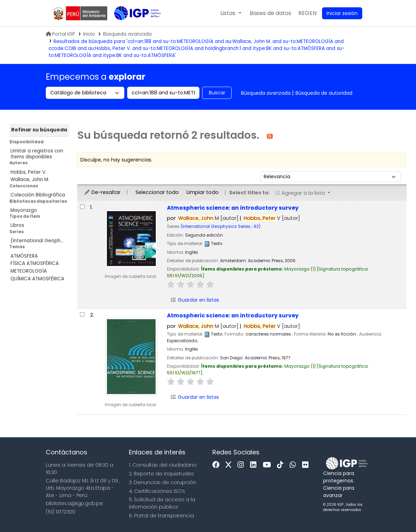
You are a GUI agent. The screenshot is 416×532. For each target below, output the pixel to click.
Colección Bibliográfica (38, 195)
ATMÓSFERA (24, 256)
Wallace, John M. (30, 179)
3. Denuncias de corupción (163, 482)
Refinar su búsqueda (39, 130)
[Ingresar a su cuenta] (342, 13)
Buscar (217, 93)
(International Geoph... (37, 241)
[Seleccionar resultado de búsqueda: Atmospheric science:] (82, 207)
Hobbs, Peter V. (28, 172)
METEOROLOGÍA (29, 271)
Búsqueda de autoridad (324, 93)
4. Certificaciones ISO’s (157, 491)
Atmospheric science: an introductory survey (233, 208)
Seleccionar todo (157, 192)
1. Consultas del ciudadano (163, 465)
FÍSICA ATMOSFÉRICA (35, 263)
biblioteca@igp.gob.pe (74, 503)
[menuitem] (307, 13)
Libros (17, 225)
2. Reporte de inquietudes (161, 474)
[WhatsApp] (294, 465)
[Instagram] (242, 465)
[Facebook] (218, 465)
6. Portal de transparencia (161, 516)
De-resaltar (102, 192)
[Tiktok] (282, 465)
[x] (230, 465)
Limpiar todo (203, 192)
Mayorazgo (24, 210)
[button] (231, 13)
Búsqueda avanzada (266, 93)
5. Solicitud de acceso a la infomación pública (162, 503)
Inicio (89, 34)
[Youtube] (268, 465)
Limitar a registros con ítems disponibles (37, 154)
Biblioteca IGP (132, 27)
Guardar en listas (195, 300)
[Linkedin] (255, 465)
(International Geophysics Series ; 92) (221, 226)
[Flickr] (307, 465)
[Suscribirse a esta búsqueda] (270, 136)
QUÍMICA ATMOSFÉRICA (37, 279)
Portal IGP (60, 34)
